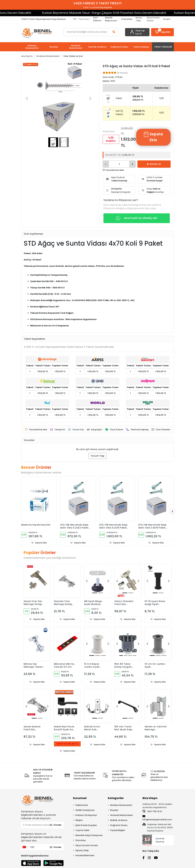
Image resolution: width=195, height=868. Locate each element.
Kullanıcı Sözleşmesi (86, 815)
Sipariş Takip (139, 19)
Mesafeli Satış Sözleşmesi (89, 836)
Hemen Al (154, 164)
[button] (162, 32)
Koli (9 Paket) (120, 113)
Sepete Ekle (153, 137)
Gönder (56, 825)
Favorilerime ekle (113, 170)
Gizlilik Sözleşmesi (85, 810)
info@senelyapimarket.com (157, 818)
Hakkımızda (82, 805)
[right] (174, 512)
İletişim (167, 19)
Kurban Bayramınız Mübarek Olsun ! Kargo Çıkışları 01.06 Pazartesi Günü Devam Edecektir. (87, 13)
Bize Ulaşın (150, 798)
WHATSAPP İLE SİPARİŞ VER (137, 218)
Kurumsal (80, 798)
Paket (119, 98)
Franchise (81, 841)
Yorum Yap (97, 456)
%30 (161, 98)
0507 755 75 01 (152, 812)
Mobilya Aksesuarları (121, 805)
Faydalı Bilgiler (118, 831)
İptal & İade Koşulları (86, 826)
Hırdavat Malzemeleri (122, 815)
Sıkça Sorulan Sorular (153, 19)
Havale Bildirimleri (85, 856)
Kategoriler (116, 798)
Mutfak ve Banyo (119, 821)
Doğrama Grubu (119, 826)
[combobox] (25, 847)
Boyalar (114, 810)
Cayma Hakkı (82, 831)
